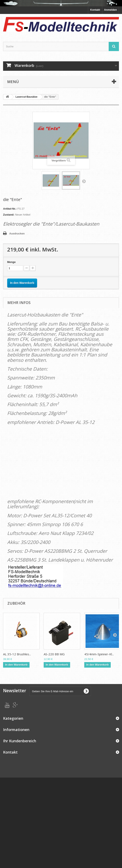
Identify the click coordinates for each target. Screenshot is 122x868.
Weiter (84, 181)
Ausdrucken (17, 234)
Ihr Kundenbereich (20, 741)
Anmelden (110, 10)
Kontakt (95, 10)
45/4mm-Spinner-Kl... (99, 654)
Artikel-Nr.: (10, 209)
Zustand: (9, 215)
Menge (11, 262)
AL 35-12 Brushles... (17, 654)
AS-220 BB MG (54, 654)
